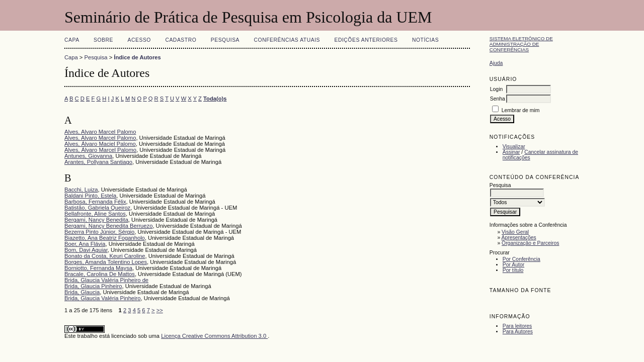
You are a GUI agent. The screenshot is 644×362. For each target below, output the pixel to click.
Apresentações (519, 238)
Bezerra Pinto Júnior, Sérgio (99, 232)
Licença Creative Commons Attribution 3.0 (214, 336)
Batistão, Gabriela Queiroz (97, 208)
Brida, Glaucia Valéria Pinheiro (103, 298)
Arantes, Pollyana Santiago (98, 162)
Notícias (425, 40)
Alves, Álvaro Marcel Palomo (100, 150)
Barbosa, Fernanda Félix (95, 202)
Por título (513, 270)
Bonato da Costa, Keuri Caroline (105, 256)
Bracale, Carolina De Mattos (100, 274)
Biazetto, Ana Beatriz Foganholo (105, 238)
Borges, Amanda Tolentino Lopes (106, 262)
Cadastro (181, 40)
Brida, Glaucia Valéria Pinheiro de (106, 280)
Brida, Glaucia (82, 292)
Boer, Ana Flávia (85, 244)
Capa (72, 40)
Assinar (511, 152)
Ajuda (496, 63)
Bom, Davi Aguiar (86, 250)
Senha (498, 99)
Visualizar (514, 147)
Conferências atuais (287, 40)
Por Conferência (521, 259)
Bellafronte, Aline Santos (95, 214)
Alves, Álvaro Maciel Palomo (100, 144)
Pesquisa (225, 40)
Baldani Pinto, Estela (90, 196)
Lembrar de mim (521, 110)
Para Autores (518, 332)
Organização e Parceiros (530, 243)
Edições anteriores (366, 40)
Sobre (103, 40)
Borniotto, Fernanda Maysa (98, 268)
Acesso (139, 40)
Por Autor (513, 265)
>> (160, 310)
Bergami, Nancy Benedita (96, 220)
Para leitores (517, 326)
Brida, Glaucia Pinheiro (93, 286)
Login (496, 89)
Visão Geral (515, 232)
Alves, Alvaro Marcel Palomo (100, 132)
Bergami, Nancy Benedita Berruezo (108, 226)
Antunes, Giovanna (88, 156)
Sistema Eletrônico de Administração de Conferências (521, 44)
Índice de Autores (137, 57)
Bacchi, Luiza (81, 190)
